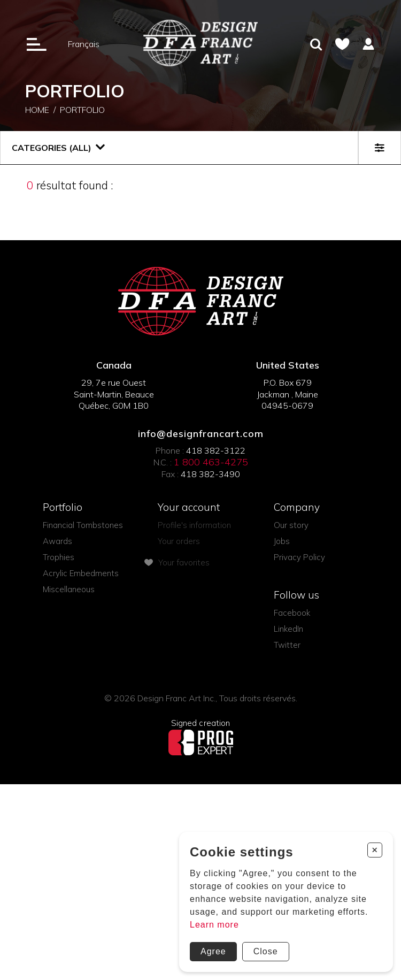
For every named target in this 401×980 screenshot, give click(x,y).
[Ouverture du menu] (37, 44)
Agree (213, 951)
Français (84, 44)
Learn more (214, 925)
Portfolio (82, 111)
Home (37, 111)
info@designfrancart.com (201, 434)
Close (266, 951)
